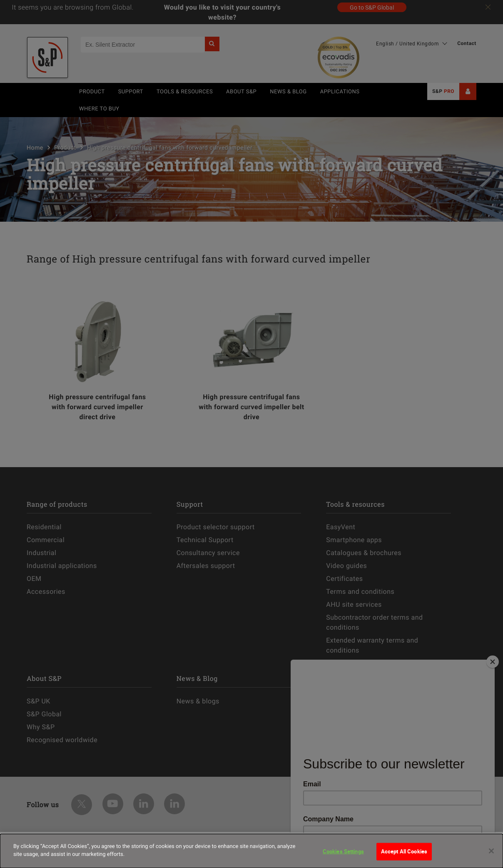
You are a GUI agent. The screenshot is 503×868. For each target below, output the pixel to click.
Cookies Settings (343, 851)
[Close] (491, 851)
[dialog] (251, 851)
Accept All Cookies (404, 851)
